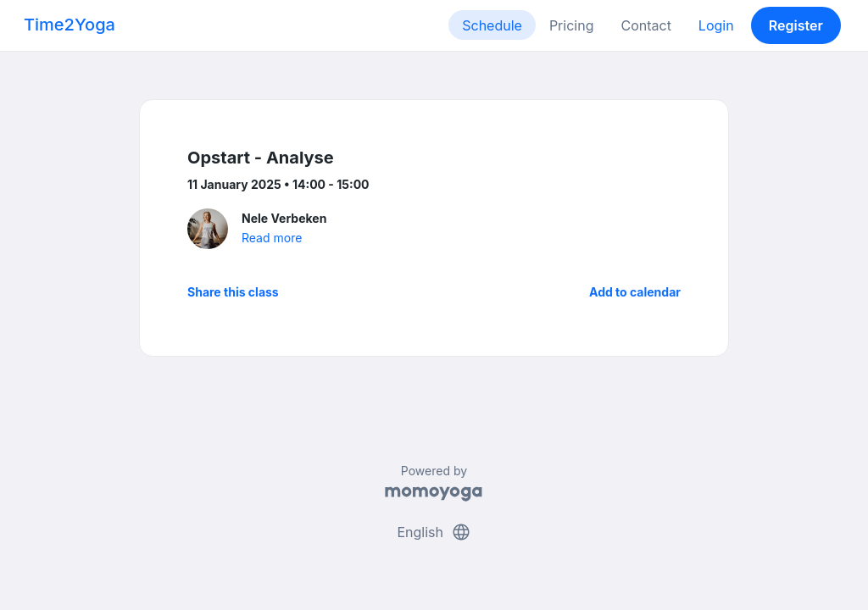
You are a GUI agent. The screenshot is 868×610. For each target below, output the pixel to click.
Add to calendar (635, 292)
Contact (645, 25)
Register (796, 25)
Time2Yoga (70, 25)
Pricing (572, 25)
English (434, 532)
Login (716, 25)
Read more (272, 238)
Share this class (233, 292)
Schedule (492, 25)
